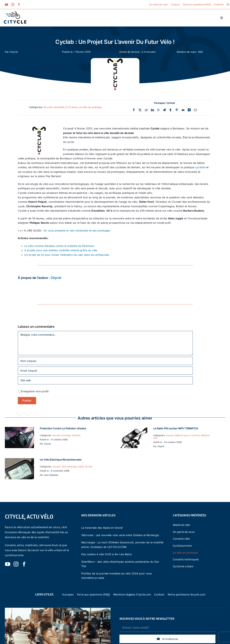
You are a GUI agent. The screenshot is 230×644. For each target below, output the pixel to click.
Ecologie (66, 435)
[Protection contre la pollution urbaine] (19, 429)
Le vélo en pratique (90, 107)
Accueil (48, 107)
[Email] (195, 110)
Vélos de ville (85, 467)
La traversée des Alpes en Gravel (102, 528)
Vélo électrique (69, 467)
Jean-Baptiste (51, 475)
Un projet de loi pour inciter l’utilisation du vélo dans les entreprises (67, 255)
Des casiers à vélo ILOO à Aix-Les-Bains (107, 554)
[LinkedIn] (152, 110)
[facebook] (19, 5)
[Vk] (183, 110)
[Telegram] (164, 110)
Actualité (59, 107)
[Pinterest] (177, 110)
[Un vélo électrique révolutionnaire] (19, 460)
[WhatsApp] (158, 110)
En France (72, 107)
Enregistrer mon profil (35, 391)
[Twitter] (140, 110)
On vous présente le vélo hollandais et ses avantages (77, 231)
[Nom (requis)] (105, 361)
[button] (228, 5)
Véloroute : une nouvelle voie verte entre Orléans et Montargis (120, 535)
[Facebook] (134, 110)
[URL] (105, 380)
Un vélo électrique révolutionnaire (61, 460)
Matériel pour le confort (187, 435)
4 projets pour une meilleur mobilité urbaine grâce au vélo (61, 250)
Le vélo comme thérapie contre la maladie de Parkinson (59, 246)
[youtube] (6, 5)
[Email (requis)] (105, 371)
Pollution (76, 435)
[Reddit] (146, 110)
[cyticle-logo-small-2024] (15, 13)
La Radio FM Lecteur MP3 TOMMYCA (176, 428)
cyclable (200, 167)
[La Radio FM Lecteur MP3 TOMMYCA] (133, 429)
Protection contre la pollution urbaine (63, 428)
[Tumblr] (170, 110)
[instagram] (13, 5)
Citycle (14, 52)
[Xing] (189, 110)
